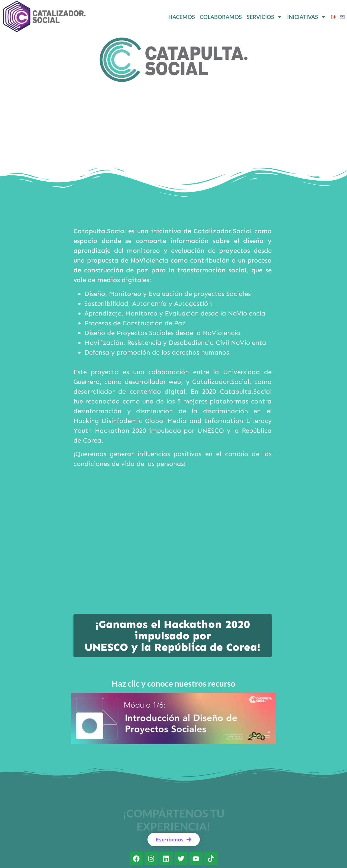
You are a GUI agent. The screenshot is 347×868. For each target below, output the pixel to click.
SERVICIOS (264, 17)
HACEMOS (182, 17)
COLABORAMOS (221, 17)
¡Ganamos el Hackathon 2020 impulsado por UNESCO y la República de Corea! (173, 636)
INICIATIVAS (307, 17)
